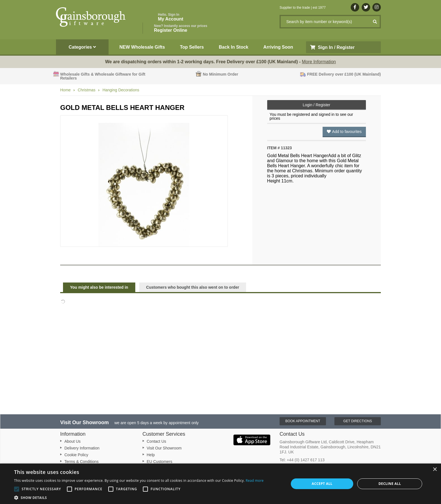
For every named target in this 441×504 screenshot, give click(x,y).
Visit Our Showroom (164, 448)
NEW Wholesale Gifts (142, 47)
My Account (171, 17)
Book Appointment (303, 421)
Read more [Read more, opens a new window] (255, 481)
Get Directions (358, 421)
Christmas (86, 90)
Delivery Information (82, 448)
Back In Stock (234, 47)
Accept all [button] (322, 484)
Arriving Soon (278, 47)
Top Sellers (192, 47)
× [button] (435, 470)
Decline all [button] (390, 484)
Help (151, 455)
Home (65, 90)
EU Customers (160, 462)
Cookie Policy (76, 455)
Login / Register (316, 105)
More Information (319, 62)
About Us (73, 441)
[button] (139, 497)
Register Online (181, 28)
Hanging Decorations (121, 90)
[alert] (220, 484)
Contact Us (157, 441)
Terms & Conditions (81, 462)
